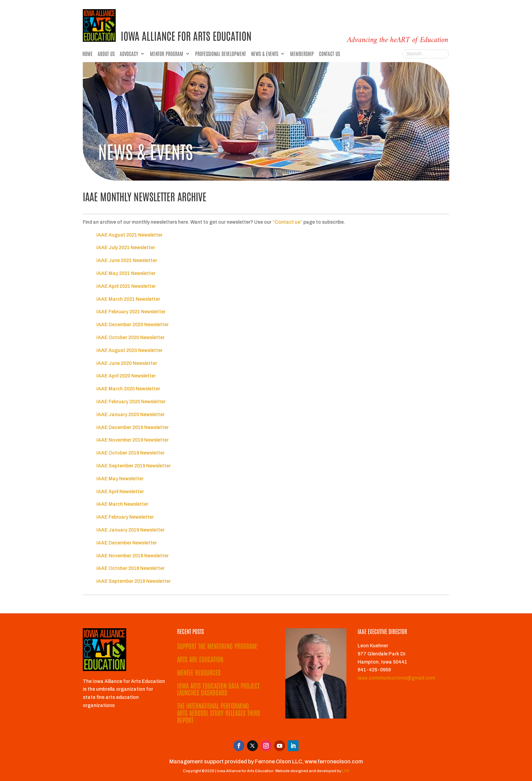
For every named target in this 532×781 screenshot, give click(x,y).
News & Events (265, 54)
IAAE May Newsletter (120, 479)
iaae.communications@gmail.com (396, 678)
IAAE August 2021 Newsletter (129, 235)
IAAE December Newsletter (127, 543)
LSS (346, 771)
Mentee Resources (199, 672)
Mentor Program (167, 54)
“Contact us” (288, 222)
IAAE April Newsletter (120, 492)
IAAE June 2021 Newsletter (127, 261)
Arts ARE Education (200, 659)
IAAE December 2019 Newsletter (132, 427)
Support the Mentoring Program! (217, 646)
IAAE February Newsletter (125, 517)
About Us (106, 54)
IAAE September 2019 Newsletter (134, 466)
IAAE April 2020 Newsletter (126, 376)
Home (88, 54)
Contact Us (329, 54)
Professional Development (221, 54)
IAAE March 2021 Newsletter (128, 299)
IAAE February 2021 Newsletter (131, 312)
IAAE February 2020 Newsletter (131, 402)
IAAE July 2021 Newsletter (126, 248)
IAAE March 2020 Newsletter (128, 389)
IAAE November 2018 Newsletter (132, 556)
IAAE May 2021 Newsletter (126, 273)
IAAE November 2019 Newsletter (132, 440)
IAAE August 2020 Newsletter (129, 350)
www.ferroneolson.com (334, 761)
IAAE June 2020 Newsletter (127, 363)
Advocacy (129, 54)
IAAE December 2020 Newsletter (132, 325)
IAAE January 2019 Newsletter (130, 530)
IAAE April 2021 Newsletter (126, 286)
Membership (302, 54)
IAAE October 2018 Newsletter (130, 568)
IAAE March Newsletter (122, 504)
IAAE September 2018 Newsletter (134, 581)
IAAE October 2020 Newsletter (130, 338)
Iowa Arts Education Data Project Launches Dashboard (218, 689)
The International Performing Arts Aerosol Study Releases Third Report (219, 713)
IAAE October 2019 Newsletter (130, 453)
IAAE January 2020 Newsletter (130, 415)
